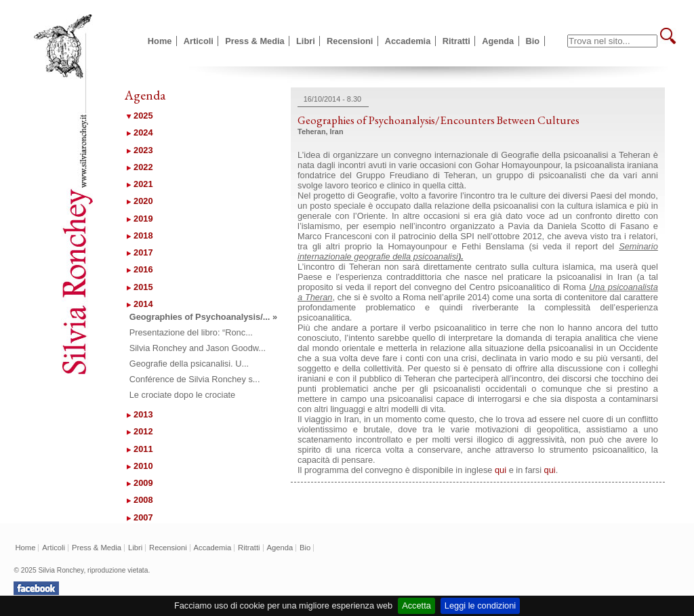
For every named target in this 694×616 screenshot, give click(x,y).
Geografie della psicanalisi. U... (189, 364)
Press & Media (255, 41)
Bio (533, 41)
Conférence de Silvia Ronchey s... (195, 379)
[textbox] (612, 41)
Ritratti (456, 41)
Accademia (408, 41)
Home (160, 41)
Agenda (498, 41)
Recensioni (350, 41)
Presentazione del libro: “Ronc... (191, 332)
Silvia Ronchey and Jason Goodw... (198, 348)
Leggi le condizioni (480, 605)
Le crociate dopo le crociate (183, 395)
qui (501, 470)
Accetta (416, 605)
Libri (306, 41)
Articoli (199, 41)
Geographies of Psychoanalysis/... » (203, 317)
